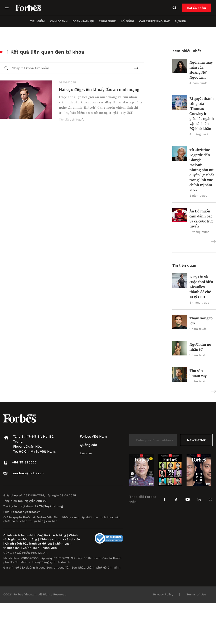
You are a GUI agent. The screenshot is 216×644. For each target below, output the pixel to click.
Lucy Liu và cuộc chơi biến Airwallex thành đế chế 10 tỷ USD (201, 287)
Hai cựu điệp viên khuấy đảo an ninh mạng (99, 90)
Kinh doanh (59, 21)
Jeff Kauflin (78, 119)
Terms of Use (196, 594)
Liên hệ (86, 453)
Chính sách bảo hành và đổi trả (29, 544)
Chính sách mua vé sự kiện (60, 539)
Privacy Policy (163, 594)
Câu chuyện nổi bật (154, 21)
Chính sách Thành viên (40, 548)
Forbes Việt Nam (93, 436)
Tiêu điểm (37, 21)
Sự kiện (180, 21)
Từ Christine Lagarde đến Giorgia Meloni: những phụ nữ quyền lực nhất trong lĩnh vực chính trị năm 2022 (202, 170)
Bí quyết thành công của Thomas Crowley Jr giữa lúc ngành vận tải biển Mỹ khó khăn (202, 114)
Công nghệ (107, 21)
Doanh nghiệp (83, 21)
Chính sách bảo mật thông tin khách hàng (35, 535)
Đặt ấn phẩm (197, 8)
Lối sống (127, 21)
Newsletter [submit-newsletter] (196, 440)
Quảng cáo (88, 445)
